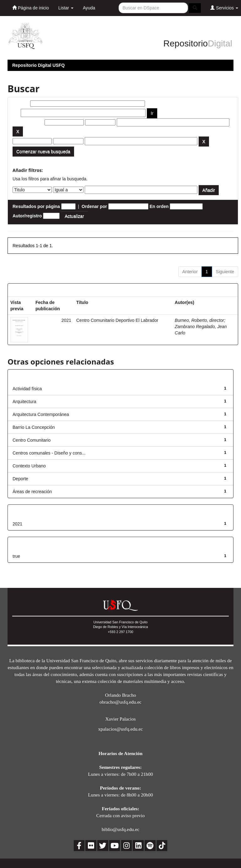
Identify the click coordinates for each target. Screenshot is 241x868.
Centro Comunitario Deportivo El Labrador (117, 320)
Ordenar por (94, 206)
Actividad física (27, 389)
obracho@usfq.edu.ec (120, 702)
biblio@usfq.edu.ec (120, 829)
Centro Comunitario (32, 440)
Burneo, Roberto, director (199, 320)
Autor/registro (27, 216)
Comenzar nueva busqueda (43, 152)
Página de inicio (31, 8)
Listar (66, 8)
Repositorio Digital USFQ (38, 65)
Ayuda (89, 8)
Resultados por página (36, 206)
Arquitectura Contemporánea (41, 414)
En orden (159, 206)
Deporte (20, 479)
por (16, 113)
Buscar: (21, 104)
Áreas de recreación (32, 492)
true (16, 556)
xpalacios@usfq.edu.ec (120, 729)
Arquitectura (24, 402)
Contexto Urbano (29, 466)
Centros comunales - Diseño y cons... (49, 453)
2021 (17, 524)
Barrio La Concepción (34, 427)
